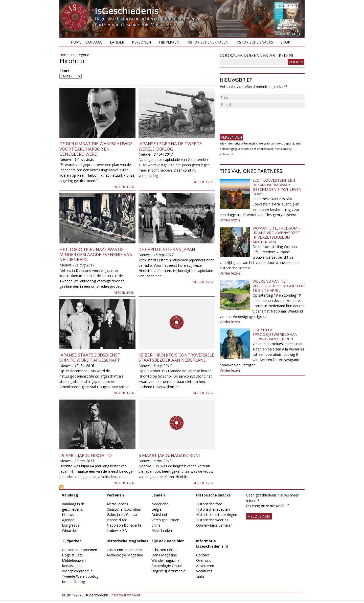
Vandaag (94, 42)
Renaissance (72, 566)
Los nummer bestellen (125, 550)
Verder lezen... (231, 220)
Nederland (160, 504)
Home (76, 42)
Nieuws (68, 515)
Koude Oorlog (73, 582)
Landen (117, 42)
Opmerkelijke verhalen (214, 525)
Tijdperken (169, 42)
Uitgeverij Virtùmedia (168, 571)
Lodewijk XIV (117, 531)
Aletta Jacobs (117, 504)
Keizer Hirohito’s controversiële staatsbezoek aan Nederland (176, 357)
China (156, 525)
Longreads (71, 525)
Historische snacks (254, 42)
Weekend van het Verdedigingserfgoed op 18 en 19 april (279, 286)
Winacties (70, 531)
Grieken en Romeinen (79, 550)
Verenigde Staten (165, 520)
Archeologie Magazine (125, 555)
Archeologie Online (167, 566)
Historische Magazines (128, 541)
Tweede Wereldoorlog (80, 576)
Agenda (68, 520)
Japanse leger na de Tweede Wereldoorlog (170, 146)
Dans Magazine (164, 555)
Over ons (204, 560)
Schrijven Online (164, 550)
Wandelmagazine (165, 560)
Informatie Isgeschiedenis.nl (212, 544)
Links (200, 576)
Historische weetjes (212, 520)
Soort (64, 71)
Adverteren (205, 566)
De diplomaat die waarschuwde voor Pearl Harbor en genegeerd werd (96, 149)
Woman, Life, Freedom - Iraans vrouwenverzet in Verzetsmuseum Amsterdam (276, 235)
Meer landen (162, 531)
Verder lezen (124, 187)
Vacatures (204, 571)
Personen (141, 42)
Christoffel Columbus (124, 509)
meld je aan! (259, 516)
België (156, 509)
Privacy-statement (125, 595)
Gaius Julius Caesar (122, 515)
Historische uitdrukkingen (217, 515)
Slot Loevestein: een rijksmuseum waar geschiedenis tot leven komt (277, 187)
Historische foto (209, 504)
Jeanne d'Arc (117, 520)
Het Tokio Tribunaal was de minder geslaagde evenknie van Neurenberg (96, 255)
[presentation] (258, 119)
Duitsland (159, 515)
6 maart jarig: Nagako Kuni (169, 455)
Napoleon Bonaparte (124, 525)
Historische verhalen (207, 42)
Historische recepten (213, 509)
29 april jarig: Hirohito (86, 455)
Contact (203, 555)
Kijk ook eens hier (168, 541)
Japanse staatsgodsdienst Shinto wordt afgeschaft (90, 357)
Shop (285, 42)
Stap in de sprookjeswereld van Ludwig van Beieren (275, 334)
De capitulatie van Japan (167, 249)
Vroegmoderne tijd (77, 571)
